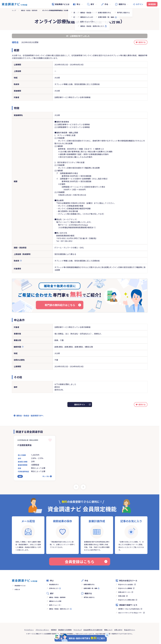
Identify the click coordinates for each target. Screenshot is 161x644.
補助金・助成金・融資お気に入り (59, 609)
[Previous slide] (76, 487)
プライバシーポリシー (42, 630)
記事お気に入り (54, 588)
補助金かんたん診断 (55, 601)
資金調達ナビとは (61, 4)
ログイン (139, 4)
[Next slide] (83, 487)
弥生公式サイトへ (130, 630)
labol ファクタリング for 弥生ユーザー (130, 613)
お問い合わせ (118, 630)
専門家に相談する (89, 597)
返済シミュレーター (55, 605)
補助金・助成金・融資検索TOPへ (30, 416)
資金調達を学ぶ (54, 584)
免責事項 (54, 630)
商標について (108, 630)
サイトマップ (78, 630)
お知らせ (17, 589)
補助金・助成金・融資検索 (29, 10)
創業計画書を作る (89, 584)
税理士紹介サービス (124, 592)
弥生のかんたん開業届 (125, 588)
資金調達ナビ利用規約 (65, 630)
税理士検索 (122, 596)
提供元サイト (80, 404)
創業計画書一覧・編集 (90, 588)
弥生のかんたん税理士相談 (126, 600)
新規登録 (152, 4)
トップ (14, 10)
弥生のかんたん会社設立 (126, 584)
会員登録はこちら (86, 562)
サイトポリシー (29, 630)
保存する (142, 42)
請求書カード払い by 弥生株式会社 (129, 609)
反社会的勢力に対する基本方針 (93, 630)
